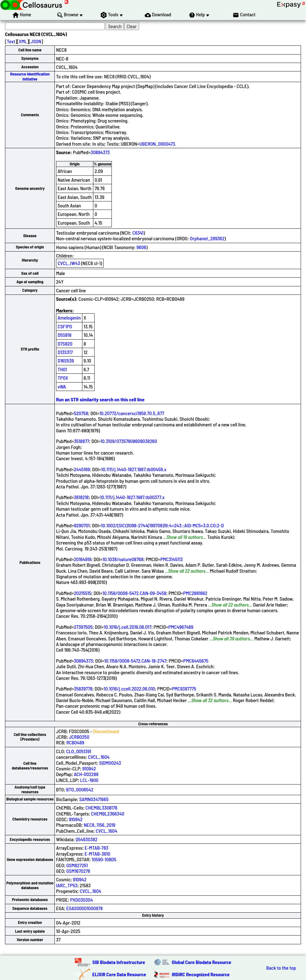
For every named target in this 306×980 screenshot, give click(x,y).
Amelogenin (69, 318)
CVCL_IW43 (69, 263)
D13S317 (65, 352)
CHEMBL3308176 (101, 808)
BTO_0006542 (80, 789)
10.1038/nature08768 (123, 559)
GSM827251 (77, 865)
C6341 (138, 233)
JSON (36, 41)
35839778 (83, 688)
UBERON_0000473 (157, 144)
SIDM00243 (110, 763)
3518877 (82, 441)
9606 (141, 247)
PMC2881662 (195, 593)
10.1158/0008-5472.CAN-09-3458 (134, 593)
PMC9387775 (184, 688)
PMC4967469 (181, 627)
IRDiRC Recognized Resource (201, 974)
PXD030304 (82, 900)
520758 (81, 413)
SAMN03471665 (94, 799)
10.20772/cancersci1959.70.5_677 (132, 413)
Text (11, 41)
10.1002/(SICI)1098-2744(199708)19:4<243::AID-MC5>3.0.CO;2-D (162, 525)
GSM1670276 (78, 871)
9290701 (82, 525)
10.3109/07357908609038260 (129, 441)
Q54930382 (86, 839)
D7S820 (65, 344)
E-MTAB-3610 (97, 854)
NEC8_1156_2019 (99, 825)
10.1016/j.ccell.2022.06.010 (129, 688)
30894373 (100, 152)
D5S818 (65, 335)
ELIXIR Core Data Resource (119, 974)
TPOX (63, 378)
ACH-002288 (86, 774)
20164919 (83, 559)
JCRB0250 (79, 737)
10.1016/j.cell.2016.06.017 (128, 627)
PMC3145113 (172, 559)
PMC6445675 (196, 661)
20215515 (83, 593)
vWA (62, 386)
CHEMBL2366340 (108, 813)
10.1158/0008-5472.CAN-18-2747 (135, 661)
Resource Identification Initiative (30, 76)
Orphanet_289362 (207, 238)
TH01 (62, 369)
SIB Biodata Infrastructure (119, 962)
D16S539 (66, 360)
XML (23, 41)
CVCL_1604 (99, 757)
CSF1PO (65, 326)
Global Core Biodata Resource (202, 962)
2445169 (82, 469)
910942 (89, 768)
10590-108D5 (104, 859)
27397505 (83, 627)
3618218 (81, 497)
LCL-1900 (89, 780)
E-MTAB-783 (96, 848)
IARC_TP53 (67, 885)
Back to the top (281, 968)
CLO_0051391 (79, 751)
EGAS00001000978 (85, 908)
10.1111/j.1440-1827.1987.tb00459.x (134, 469)
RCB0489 (75, 742)
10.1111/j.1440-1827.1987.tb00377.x (132, 497)
